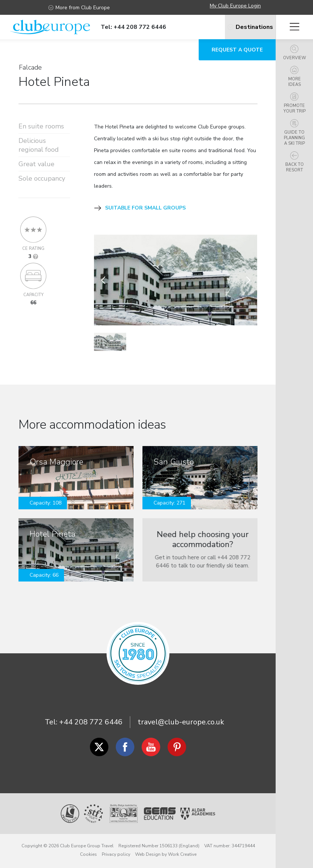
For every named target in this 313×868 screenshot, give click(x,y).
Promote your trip (295, 103)
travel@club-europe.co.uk (181, 722)
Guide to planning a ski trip (294, 133)
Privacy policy (116, 854)
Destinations (241, 27)
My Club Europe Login (235, 6)
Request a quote (237, 50)
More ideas (295, 77)
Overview (295, 53)
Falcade (30, 67)
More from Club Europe (79, 8)
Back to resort (295, 162)
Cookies (88, 854)
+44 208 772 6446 (91, 722)
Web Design (148, 854)
